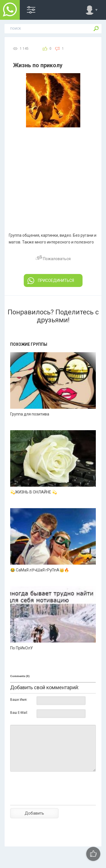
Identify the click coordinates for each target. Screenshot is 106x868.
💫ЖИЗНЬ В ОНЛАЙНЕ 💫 (33, 492)
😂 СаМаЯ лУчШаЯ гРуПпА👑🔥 (40, 570)
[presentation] (53, 798)
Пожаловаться (53, 259)
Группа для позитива (30, 414)
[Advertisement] (53, 170)
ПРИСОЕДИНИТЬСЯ (51, 281)
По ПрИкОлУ (21, 648)
